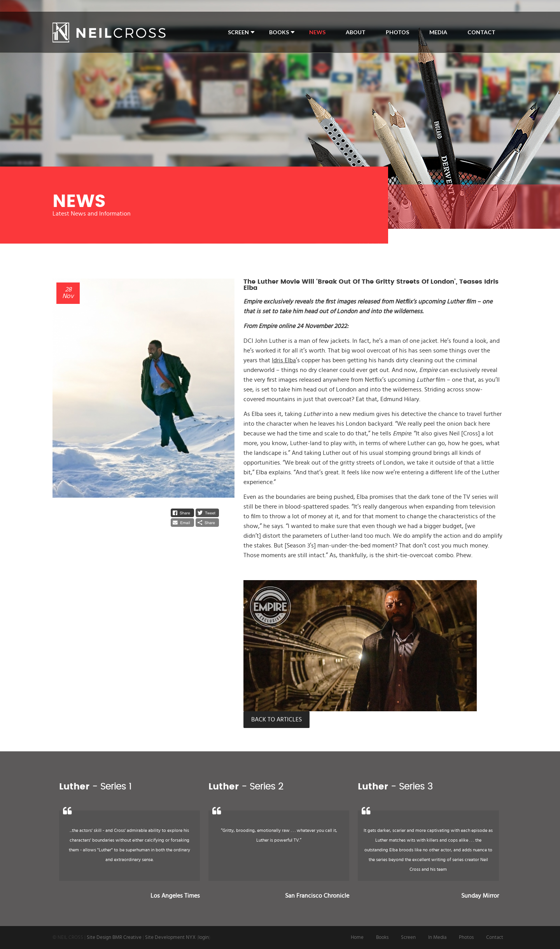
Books (279, 32)
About (356, 32)
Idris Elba (284, 360)
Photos (397, 32)
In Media (437, 938)
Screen (238, 32)
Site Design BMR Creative (114, 938)
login (204, 938)
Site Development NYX (170, 938)
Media (438, 32)
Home (357, 938)
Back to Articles (276, 719)
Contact (481, 32)
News (317, 32)
